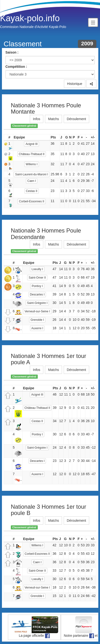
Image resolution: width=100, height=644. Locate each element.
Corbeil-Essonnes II (32, 201)
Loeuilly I (37, 269)
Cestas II (32, 191)
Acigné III (31, 144)
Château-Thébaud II (32, 154)
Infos (37, 119)
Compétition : (16, 67)
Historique (75, 84)
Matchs (53, 119)
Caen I (32, 181)
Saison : (12, 52)
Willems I (32, 164)
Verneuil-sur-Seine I (37, 311)
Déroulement (76, 119)
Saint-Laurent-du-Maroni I (32, 174)
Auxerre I (37, 328)
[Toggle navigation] (93, 22)
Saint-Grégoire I (37, 303)
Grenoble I (37, 320)
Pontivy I (37, 286)
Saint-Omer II (37, 278)
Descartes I (37, 295)
